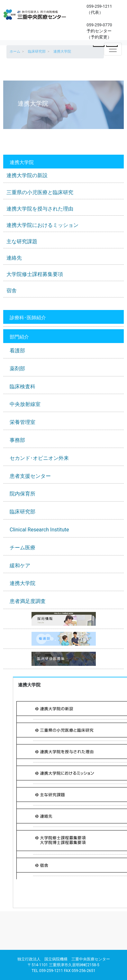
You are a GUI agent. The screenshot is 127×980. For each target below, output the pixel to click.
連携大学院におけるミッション (42, 225)
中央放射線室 (25, 404)
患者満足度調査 (28, 601)
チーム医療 (23, 548)
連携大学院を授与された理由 (40, 209)
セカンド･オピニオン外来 (39, 458)
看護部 (17, 351)
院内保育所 (23, 494)
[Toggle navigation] (113, 49)
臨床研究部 (23, 512)
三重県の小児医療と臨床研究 (40, 192)
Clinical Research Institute (39, 530)
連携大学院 (23, 583)
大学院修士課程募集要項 (35, 274)
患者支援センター (30, 476)
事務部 (17, 440)
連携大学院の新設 (27, 175)
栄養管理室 (23, 422)
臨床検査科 (23, 387)
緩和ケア (20, 566)
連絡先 (14, 258)
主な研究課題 (22, 241)
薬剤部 (17, 369)
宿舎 (12, 291)
